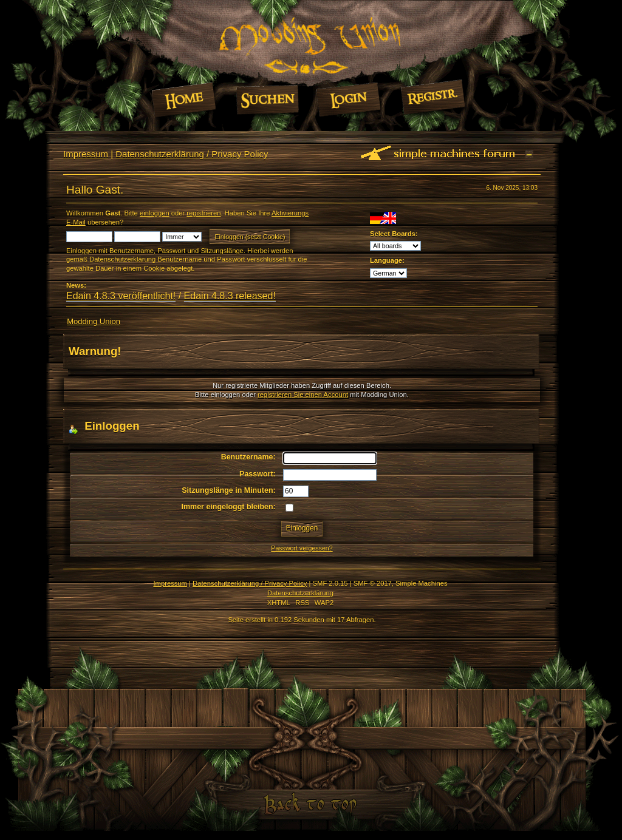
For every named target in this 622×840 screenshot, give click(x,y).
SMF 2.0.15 (330, 583)
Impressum (86, 154)
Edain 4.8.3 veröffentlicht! (121, 296)
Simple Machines (421, 583)
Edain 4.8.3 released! (230, 296)
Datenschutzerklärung (300, 593)
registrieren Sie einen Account (303, 395)
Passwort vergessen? (302, 548)
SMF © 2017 (373, 583)
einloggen (155, 213)
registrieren (203, 213)
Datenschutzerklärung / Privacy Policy (192, 154)
